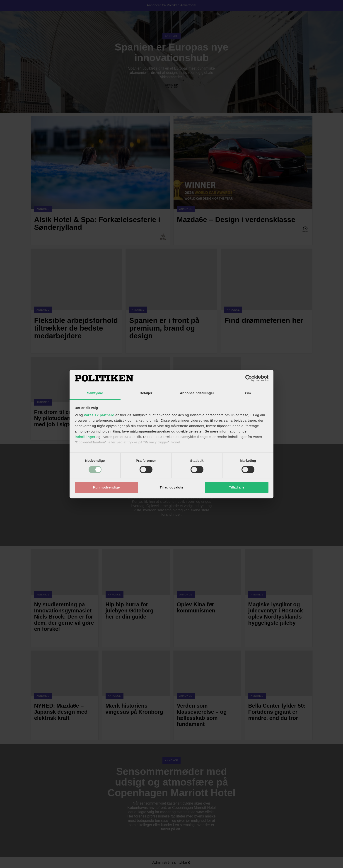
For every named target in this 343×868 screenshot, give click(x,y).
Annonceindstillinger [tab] (197, 393)
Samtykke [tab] (95, 393)
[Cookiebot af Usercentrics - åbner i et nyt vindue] (249, 378)
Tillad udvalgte (172, 487)
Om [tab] (248, 393)
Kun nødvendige (106, 487)
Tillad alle (237, 487)
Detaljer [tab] (146, 393)
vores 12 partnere (99, 415)
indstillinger (85, 437)
